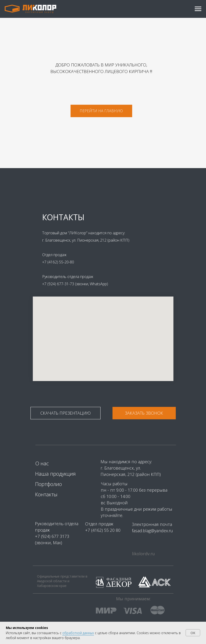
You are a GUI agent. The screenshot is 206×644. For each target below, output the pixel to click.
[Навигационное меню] (198, 9)
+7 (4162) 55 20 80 (103, 530)
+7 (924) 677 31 (50, 536)
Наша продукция (55, 474)
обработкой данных (78, 633)
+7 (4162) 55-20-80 (58, 262)
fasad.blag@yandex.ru (152, 531)
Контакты (46, 494)
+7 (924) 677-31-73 (59, 284)
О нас (42, 463)
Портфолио (49, 484)
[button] (144, 413)
